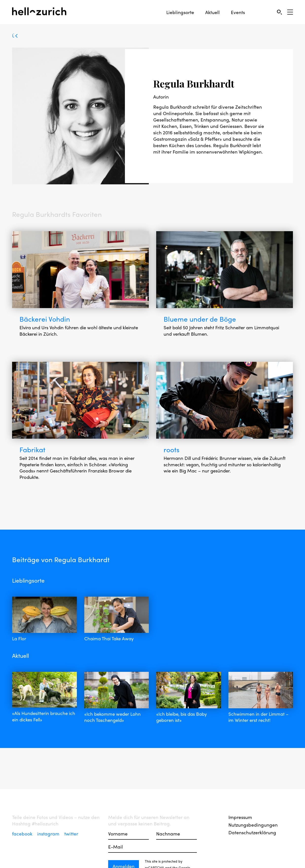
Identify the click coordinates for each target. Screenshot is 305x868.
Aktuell (212, 12)
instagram (49, 833)
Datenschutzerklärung (252, 832)
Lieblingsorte (180, 12)
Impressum (240, 817)
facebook (23, 833)
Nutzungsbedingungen (253, 825)
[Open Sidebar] (290, 12)
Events (238, 12)
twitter (71, 833)
